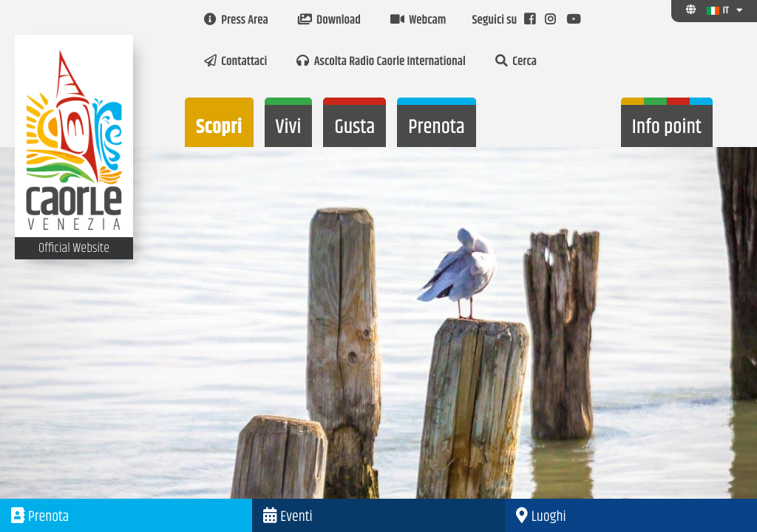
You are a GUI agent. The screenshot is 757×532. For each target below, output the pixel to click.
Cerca (516, 62)
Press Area (236, 21)
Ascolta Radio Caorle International (381, 62)
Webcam (418, 21)
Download (329, 21)
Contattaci (235, 62)
